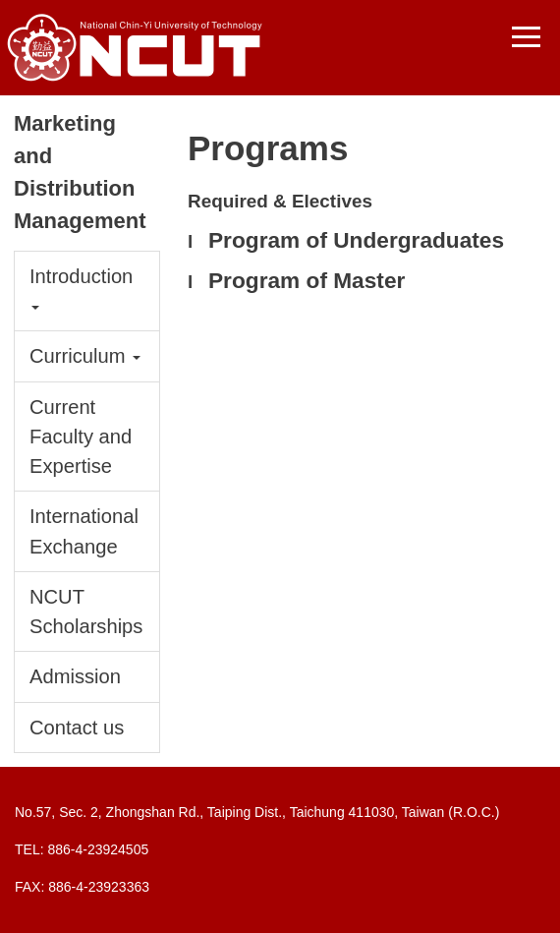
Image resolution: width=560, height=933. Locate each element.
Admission (75, 676)
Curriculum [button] (85, 356)
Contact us (77, 728)
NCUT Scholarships (86, 612)
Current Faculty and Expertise (81, 437)
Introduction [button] (81, 288)
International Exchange (84, 531)
